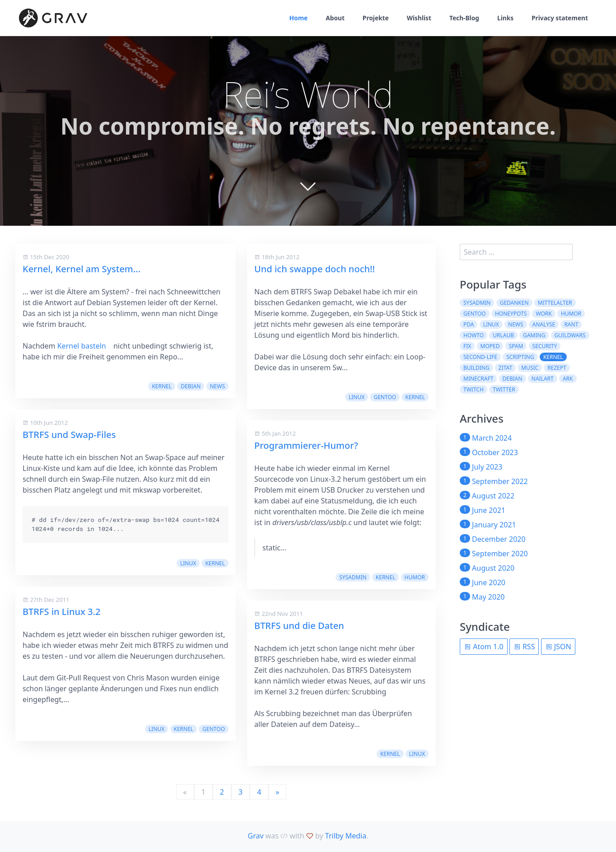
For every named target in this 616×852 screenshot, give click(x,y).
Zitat (505, 368)
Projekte (373, 18)
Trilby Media (346, 836)
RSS (524, 647)
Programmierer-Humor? (306, 445)
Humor (415, 577)
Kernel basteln (82, 346)
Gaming (534, 335)
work (544, 314)
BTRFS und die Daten (299, 626)
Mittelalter (555, 303)
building (476, 368)
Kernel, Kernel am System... (82, 269)
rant (571, 324)
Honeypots (511, 314)
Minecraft (478, 379)
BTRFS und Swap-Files (69, 435)
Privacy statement (559, 18)
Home (295, 18)
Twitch (474, 389)
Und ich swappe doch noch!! (315, 269)
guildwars (570, 335)
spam (516, 346)
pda (469, 324)
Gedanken (514, 303)
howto (474, 335)
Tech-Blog (462, 18)
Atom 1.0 (484, 647)
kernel (162, 386)
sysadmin (353, 577)
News (218, 386)
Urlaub (503, 335)
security (545, 346)
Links (504, 18)
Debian (191, 386)
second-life (480, 357)
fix (467, 346)
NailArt (543, 379)
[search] (516, 252)
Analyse (544, 324)
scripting (520, 357)
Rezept (557, 368)
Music (530, 368)
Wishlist (417, 18)
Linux (188, 563)
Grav (256, 836)
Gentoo (214, 729)
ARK (568, 379)
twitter (504, 389)
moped (490, 346)
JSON (558, 647)
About (331, 18)
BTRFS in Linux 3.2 (61, 612)
